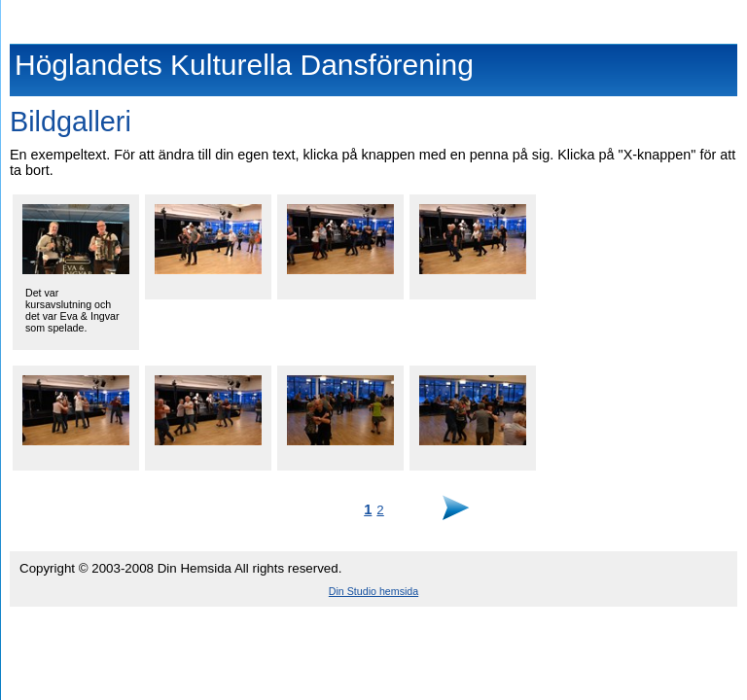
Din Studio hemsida (373, 591)
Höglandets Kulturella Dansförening (374, 17)
